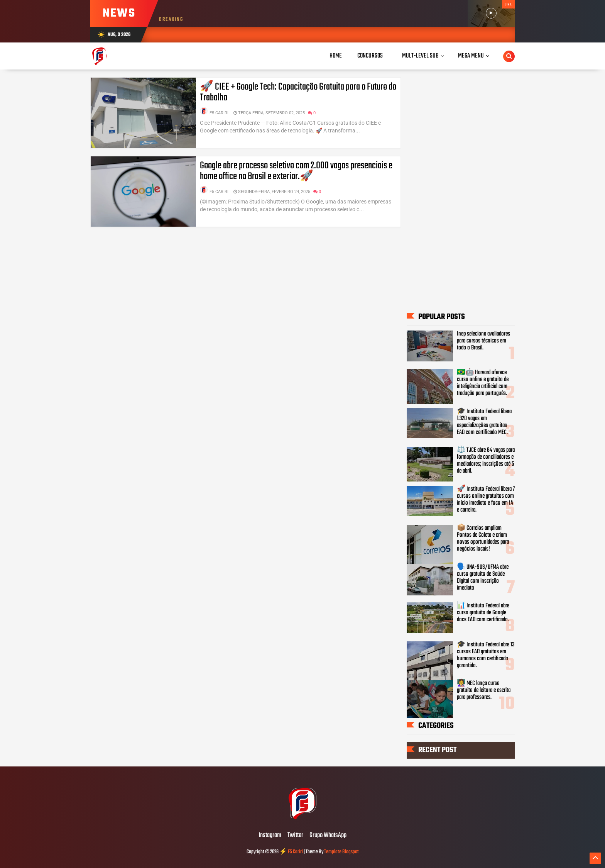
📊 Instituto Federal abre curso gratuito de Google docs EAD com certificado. (483, 613)
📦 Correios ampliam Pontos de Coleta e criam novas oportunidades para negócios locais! (483, 539)
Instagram (270, 836)
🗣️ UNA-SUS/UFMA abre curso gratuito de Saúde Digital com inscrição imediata (483, 578)
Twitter (295, 836)
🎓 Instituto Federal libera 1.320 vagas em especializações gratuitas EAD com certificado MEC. (484, 422)
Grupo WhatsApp (328, 836)
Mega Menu (471, 56)
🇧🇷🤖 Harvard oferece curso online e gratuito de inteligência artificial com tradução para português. (483, 383)
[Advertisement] (461, 189)
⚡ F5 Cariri (291, 852)
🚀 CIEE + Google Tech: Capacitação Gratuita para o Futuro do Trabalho (298, 92)
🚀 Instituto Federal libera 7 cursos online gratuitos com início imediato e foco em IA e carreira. (486, 500)
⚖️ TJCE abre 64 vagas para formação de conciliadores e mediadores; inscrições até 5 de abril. (486, 461)
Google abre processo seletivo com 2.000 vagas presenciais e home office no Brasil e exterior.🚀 (296, 171)
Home (336, 56)
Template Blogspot (341, 852)
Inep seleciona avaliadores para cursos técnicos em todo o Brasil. (483, 341)
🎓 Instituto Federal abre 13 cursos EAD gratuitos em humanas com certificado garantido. (486, 655)
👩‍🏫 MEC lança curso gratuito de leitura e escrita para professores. (484, 690)
